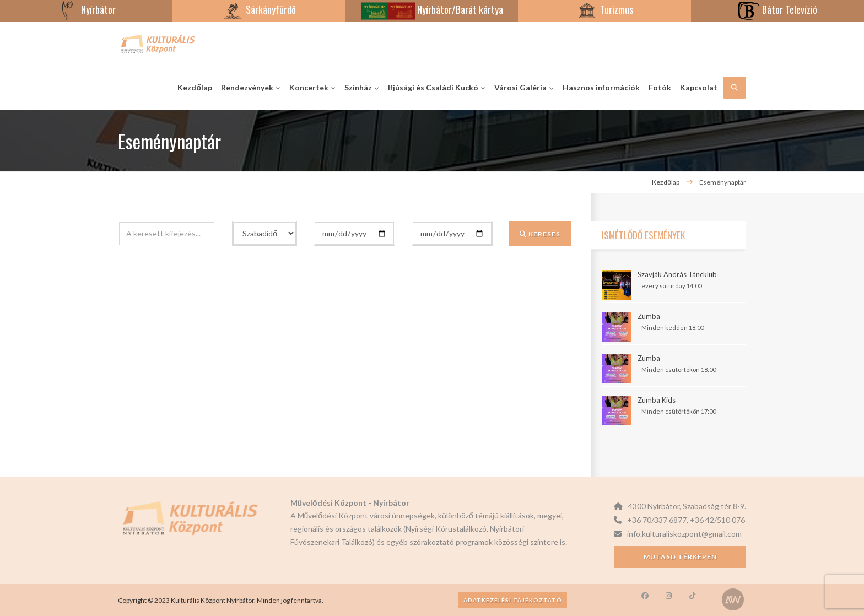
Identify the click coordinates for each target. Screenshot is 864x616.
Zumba (649, 316)
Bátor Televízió (777, 9)
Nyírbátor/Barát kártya (432, 9)
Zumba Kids (657, 400)
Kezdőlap (666, 182)
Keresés (540, 234)
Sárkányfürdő (259, 9)
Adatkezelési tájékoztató (513, 600)
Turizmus (604, 9)
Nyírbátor (86, 9)
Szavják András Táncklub (677, 274)
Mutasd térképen (680, 557)
